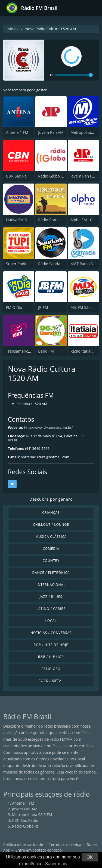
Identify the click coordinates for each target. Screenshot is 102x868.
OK (90, 857)
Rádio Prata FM (52, 220)
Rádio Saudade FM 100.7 (60, 264)
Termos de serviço (65, 844)
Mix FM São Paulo (86, 307)
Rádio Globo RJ (51, 176)
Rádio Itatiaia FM (85, 351)
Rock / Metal (51, 681)
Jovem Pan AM (51, 132)
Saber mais (56, 864)
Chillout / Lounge (51, 525)
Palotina (23, 404)
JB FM (43, 307)
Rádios (13, 29)
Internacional (51, 585)
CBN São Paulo (19, 176)
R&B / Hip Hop (51, 657)
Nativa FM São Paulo (24, 220)
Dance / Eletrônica (51, 573)
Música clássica (51, 537)
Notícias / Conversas (51, 633)
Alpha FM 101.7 (84, 220)
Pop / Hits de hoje (51, 645)
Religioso (51, 669)
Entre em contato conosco (39, 850)
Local (51, 621)
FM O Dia (14, 307)
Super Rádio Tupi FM (24, 264)
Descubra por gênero (51, 499)
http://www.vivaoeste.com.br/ (48, 427)
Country (51, 561)
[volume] (74, 75)
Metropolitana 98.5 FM (32, 815)
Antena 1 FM (17, 132)
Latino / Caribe (51, 609)
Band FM (46, 351)
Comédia (51, 549)
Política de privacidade (23, 844)
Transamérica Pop (22, 351)
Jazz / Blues (51, 597)
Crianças (51, 513)
